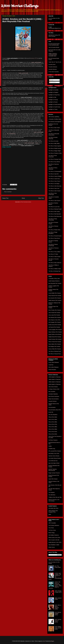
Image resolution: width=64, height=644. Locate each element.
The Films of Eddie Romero (55, 148)
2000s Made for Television (55, 384)
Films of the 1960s (53, 422)
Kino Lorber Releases (54, 367)
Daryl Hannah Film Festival (55, 296)
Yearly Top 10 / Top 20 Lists (55, 62)
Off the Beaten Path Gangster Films (53, 511)
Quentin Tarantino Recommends (53, 470)
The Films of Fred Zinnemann (53, 156)
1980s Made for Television (55, 379)
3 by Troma (51, 528)
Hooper (37, 143)
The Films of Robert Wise (54, 230)
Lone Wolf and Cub (53, 461)
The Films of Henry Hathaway (53, 168)
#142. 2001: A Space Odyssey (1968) (58, 607)
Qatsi (50, 514)
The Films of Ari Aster (53, 141)
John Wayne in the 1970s (54, 320)
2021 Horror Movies (53, 387)
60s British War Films (53, 508)
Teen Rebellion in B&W (54, 545)
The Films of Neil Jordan (54, 212)
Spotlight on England (53, 92)
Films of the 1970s (53, 424)
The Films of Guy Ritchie (54, 162)
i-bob (44, 641)
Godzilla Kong (52, 449)
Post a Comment (8, 192)
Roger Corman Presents (54, 473)
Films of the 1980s (53, 427)
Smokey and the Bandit (36, 62)
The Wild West (52, 495)
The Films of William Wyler (55, 269)
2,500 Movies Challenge (20, 6)
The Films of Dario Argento (55, 146)
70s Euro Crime (52, 530)
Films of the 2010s (53, 432)
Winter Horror (52, 547)
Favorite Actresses (53, 67)
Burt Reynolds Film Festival (55, 283)
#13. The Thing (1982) (58, 567)
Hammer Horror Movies (54, 456)
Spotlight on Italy (52, 97)
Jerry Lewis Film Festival (54, 315)
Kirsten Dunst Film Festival (55, 325)
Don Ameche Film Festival (55, 298)
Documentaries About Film (55, 410)
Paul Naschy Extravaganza (55, 122)
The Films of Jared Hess (54, 179)
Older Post (41, 198)
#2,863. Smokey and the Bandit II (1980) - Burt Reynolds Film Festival (22, 20)
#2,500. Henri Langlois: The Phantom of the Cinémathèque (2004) (55, 576)
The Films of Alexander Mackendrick (54, 134)
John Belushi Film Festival (55, 317)
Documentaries (52, 407)
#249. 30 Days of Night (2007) (58, 592)
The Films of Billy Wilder (54, 143)
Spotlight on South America (55, 104)
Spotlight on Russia (53, 102)
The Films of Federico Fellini (55, 153)
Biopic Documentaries (54, 399)
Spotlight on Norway (53, 100)
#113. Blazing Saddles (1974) (58, 614)
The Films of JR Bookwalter (55, 171)
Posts (51, 80)
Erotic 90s (51, 412)
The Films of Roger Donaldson (53, 233)
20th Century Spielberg (54, 117)
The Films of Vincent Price (55, 354)
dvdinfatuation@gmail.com (55, 28)
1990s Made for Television (55, 382)
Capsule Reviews (53, 401)
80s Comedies (52, 392)
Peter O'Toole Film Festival (55, 342)
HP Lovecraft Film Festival (55, 451)
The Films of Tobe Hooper (55, 257)
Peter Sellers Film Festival (55, 344)
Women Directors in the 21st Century (54, 500)
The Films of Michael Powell (55, 209)
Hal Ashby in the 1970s (54, 453)
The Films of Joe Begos (54, 184)
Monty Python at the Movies (55, 334)
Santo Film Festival (53, 479)
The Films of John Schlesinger (53, 194)
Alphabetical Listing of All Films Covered (54, 36)
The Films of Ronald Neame (55, 236)
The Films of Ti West (53, 254)
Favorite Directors (53, 69)
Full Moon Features (53, 440)
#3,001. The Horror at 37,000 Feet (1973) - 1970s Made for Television (55, 585)
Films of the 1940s (53, 417)
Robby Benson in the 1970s (55, 542)
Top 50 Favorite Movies (54, 47)
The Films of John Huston (54, 191)
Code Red (51, 365)
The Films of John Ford (54, 188)
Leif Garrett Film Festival (54, 327)
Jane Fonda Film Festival (54, 313)
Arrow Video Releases (54, 362)
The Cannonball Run (11, 133)
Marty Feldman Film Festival (55, 332)
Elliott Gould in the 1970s (54, 538)
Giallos (50, 446)
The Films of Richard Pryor (55, 351)
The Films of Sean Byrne (54, 238)
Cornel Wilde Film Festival (55, 293)
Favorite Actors (52, 64)
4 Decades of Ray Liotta (54, 279)
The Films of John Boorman (55, 186)
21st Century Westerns (54, 525)
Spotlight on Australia (53, 90)
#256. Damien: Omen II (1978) (58, 621)
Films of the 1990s (53, 429)
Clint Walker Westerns (54, 535)
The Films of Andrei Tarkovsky (53, 138)
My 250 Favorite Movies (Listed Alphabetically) (54, 44)
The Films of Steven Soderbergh (53, 245)
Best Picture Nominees (54, 396)
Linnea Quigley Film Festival (55, 330)
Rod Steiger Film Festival (54, 346)
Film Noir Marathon (53, 415)
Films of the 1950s (53, 419)
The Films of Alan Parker (54, 128)
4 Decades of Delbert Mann (55, 119)
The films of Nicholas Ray (54, 271)
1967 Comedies (52, 523)
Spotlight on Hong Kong (54, 95)
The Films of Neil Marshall (55, 214)
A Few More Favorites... (54, 72)
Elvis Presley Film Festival (55, 310)
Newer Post (5, 198)
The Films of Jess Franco (54, 181)
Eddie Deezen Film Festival (55, 300)
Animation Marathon (53, 394)
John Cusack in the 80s (54, 540)
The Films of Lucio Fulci (54, 207)
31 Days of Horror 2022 (54, 389)
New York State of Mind (54, 463)
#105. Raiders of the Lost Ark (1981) (58, 628)
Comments (53, 82)
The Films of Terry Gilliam (54, 252)
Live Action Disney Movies (55, 458)
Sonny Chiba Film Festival (55, 349)
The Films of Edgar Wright (55, 151)
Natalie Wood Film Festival (55, 337)
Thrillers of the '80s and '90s (55, 497)
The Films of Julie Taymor (54, 201)
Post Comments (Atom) (26, 202)
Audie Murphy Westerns (54, 281)
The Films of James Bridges (55, 176)
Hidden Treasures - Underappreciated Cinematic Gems (53, 55)
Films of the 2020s (53, 434)
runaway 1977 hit (34, 58)
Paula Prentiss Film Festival (55, 339)
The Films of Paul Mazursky (55, 216)
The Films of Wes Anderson (55, 263)
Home (23, 198)
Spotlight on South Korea (54, 107)
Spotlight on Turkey (53, 109)
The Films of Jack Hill (53, 174)
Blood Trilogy (52, 533)
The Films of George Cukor (55, 159)
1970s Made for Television (55, 377)
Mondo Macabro (52, 370)
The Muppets (52, 492)
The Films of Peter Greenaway (53, 219)
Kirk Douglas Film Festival (55, 322)
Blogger (52, 641)
